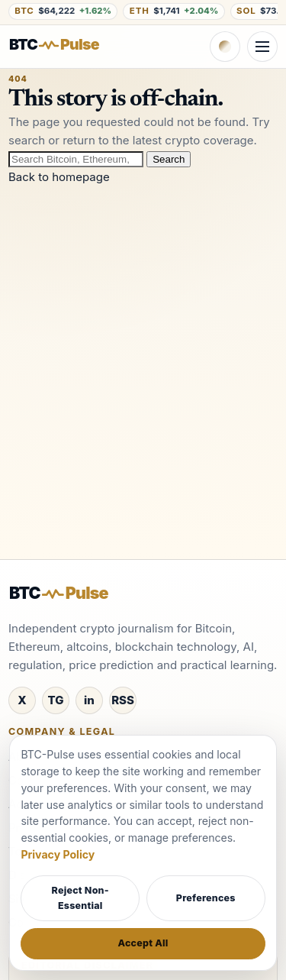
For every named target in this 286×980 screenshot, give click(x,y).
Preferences (206, 898)
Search (169, 159)
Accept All (143, 943)
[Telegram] (56, 700)
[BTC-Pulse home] (66, 44)
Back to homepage (59, 177)
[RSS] (123, 700)
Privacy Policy (58, 854)
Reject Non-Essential (80, 898)
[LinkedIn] (89, 700)
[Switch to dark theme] (225, 47)
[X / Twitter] (22, 700)
